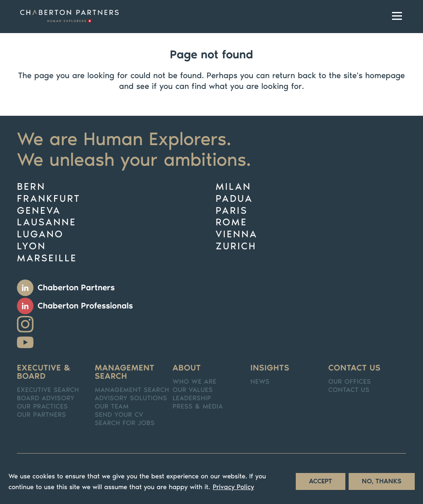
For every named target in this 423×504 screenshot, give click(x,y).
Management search (125, 372)
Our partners (42, 415)
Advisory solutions (131, 399)
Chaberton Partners (76, 288)
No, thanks (382, 485)
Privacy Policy (233, 491)
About (187, 368)
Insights (270, 368)
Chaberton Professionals (85, 306)
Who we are (195, 382)
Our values (193, 390)
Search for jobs (125, 423)
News (260, 382)
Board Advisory (46, 399)
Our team (112, 407)
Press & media (198, 407)
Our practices (43, 407)
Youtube (25, 342)
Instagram (25, 324)
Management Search (132, 390)
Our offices (350, 382)
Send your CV (119, 415)
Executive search (48, 390)
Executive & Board (44, 372)
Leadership (192, 399)
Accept (321, 485)
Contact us (355, 368)
